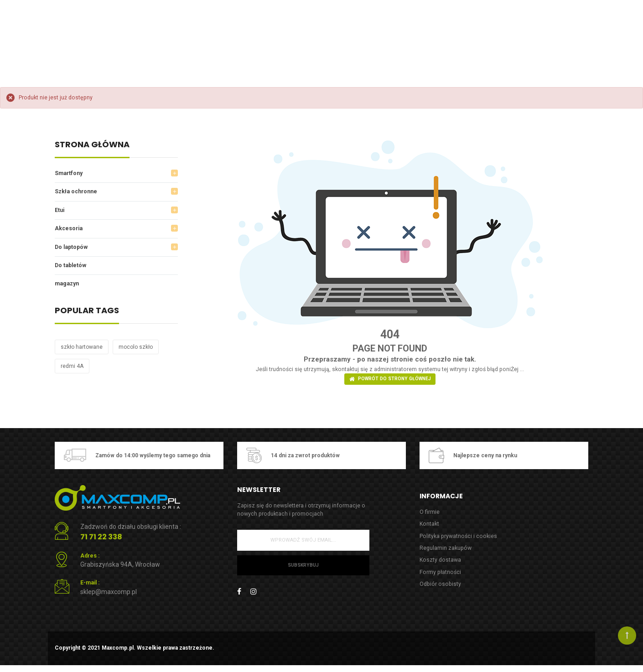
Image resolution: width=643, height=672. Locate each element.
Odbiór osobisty (441, 591)
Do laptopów (73, 249)
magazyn (68, 287)
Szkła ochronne (78, 193)
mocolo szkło (136, 351)
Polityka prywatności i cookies (459, 541)
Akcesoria (70, 230)
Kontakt (430, 528)
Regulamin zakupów (446, 553)
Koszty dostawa (441, 566)
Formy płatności (441, 578)
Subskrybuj (303, 570)
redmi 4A (72, 370)
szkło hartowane (82, 351)
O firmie (430, 516)
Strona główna (92, 145)
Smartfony (70, 173)
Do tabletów (72, 268)
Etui (60, 211)
